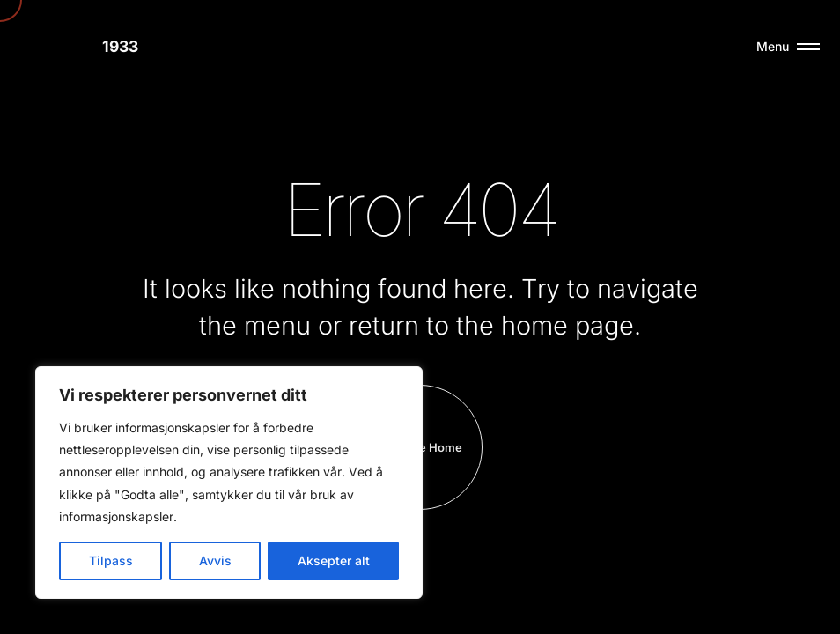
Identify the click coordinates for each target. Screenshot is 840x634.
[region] (229, 483)
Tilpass (111, 560)
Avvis (215, 560)
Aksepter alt (334, 560)
